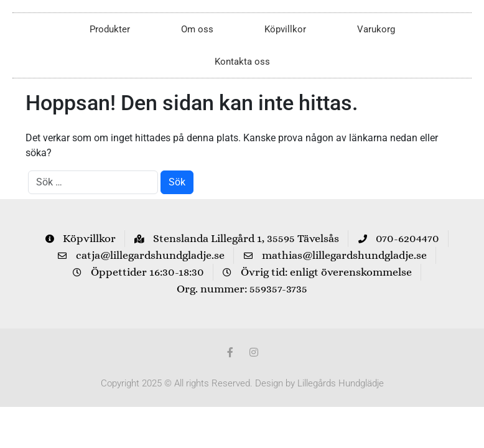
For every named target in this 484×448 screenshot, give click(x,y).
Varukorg (376, 29)
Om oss (197, 29)
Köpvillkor (285, 29)
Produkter (110, 29)
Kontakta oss (242, 62)
